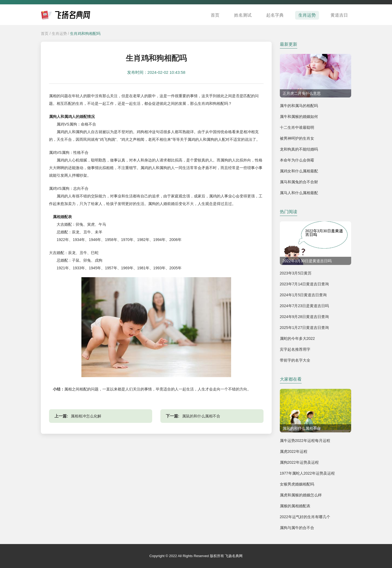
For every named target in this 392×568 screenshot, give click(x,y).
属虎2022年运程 (294, 451)
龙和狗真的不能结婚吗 (299, 149)
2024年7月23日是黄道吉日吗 (304, 306)
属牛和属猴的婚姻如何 (299, 117)
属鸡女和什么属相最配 (299, 171)
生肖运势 (307, 15)
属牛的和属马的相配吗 (299, 106)
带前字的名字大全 (295, 360)
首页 (215, 15)
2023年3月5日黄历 (296, 273)
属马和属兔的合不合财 (299, 182)
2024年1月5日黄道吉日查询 (303, 295)
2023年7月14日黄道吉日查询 (304, 284)
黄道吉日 (339, 15)
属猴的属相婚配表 (295, 506)
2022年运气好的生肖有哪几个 (305, 517)
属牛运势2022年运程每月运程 (305, 441)
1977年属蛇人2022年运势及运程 (307, 473)
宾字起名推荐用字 (295, 349)
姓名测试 (243, 15)
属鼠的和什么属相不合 (201, 416)
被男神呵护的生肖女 (297, 138)
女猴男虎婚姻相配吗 (297, 484)
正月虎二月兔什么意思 (302, 93)
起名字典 (275, 15)
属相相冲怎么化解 (86, 416)
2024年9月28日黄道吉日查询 (304, 317)
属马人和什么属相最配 (299, 193)
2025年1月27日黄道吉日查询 (304, 328)
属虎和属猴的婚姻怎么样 (301, 495)
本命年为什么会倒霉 (297, 160)
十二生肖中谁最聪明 (297, 127)
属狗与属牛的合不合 (297, 528)
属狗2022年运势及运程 (299, 462)
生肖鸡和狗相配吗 (85, 33)
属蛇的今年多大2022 (297, 338)
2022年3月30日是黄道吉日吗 (307, 261)
